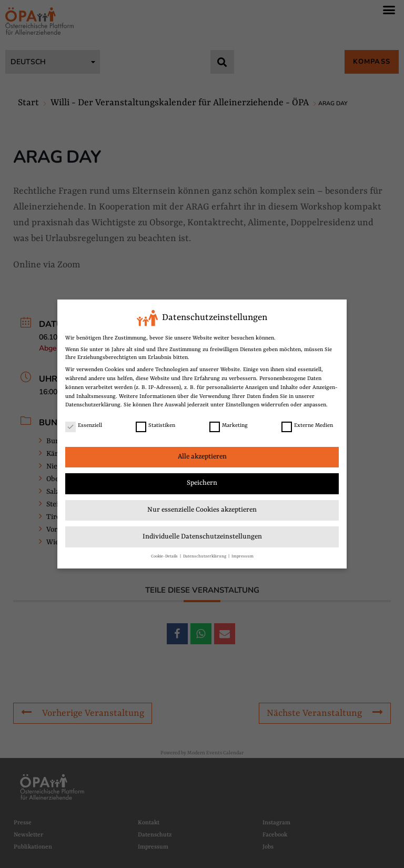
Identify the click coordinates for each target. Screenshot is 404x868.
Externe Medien (307, 425)
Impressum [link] (243, 555)
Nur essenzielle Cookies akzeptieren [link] (202, 509)
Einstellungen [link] (243, 404)
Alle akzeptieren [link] (202, 456)
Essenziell (84, 425)
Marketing (229, 425)
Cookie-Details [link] (165, 555)
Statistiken (155, 425)
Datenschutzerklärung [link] (93, 404)
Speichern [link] (202, 482)
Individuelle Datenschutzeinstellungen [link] (202, 536)
